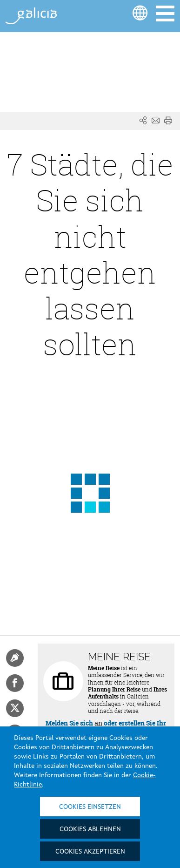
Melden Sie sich (69, 723)
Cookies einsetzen (90, 807)
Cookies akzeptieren (90, 852)
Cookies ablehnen (90, 829)
